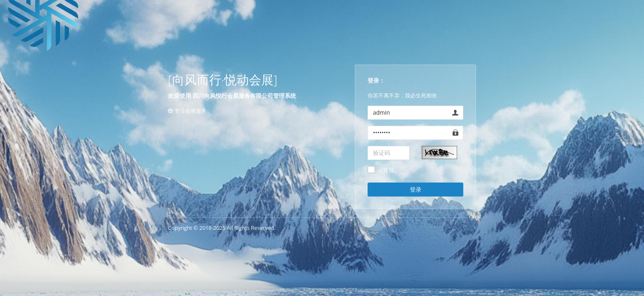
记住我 (386, 170)
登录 (416, 189)
